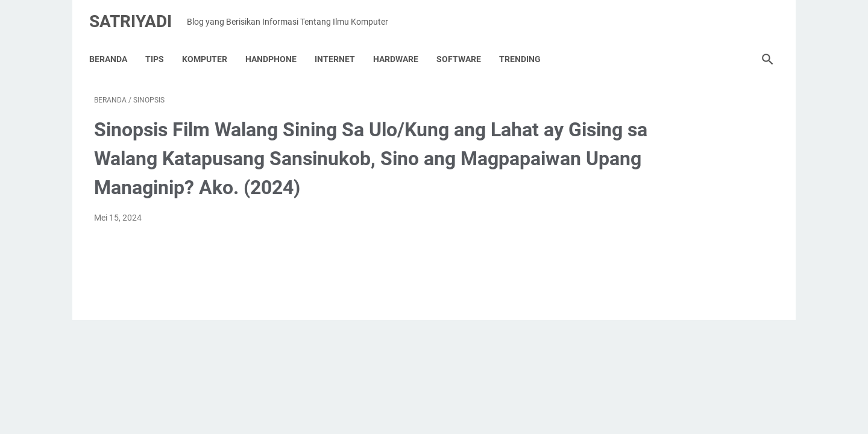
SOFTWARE (464, 48)
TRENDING (525, 48)
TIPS (159, 48)
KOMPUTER (209, 48)
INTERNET (340, 48)
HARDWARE (401, 48)
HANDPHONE (276, 48)
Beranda (113, 48)
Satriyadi (135, 14)
